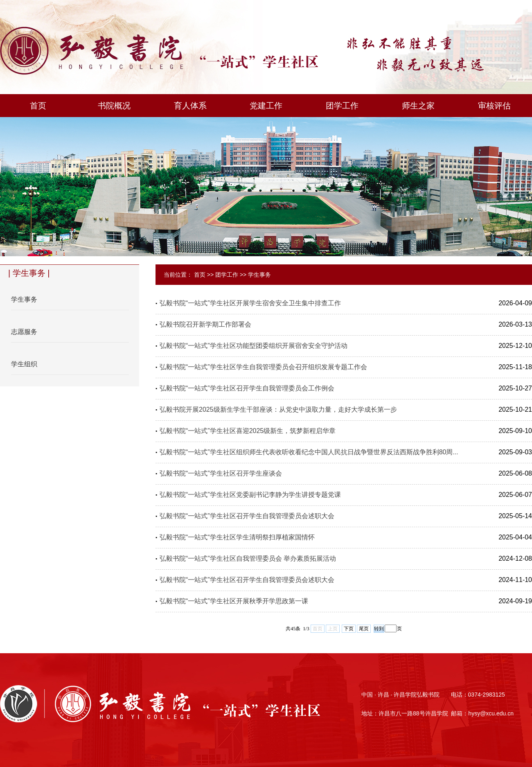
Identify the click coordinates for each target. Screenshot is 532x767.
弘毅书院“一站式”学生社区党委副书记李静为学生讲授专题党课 (250, 495)
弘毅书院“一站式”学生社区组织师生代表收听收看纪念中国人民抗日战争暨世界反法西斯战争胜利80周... (309, 452)
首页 (200, 275)
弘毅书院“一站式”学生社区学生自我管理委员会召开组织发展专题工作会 (263, 367)
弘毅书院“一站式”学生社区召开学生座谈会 (221, 473)
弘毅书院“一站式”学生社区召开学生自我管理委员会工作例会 (247, 388)
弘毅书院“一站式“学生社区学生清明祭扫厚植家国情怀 (237, 537)
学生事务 (259, 275)
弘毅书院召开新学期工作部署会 (205, 324)
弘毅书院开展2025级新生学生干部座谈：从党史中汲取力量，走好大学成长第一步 (278, 409)
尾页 (364, 629)
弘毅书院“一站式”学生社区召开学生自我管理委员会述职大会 (247, 516)
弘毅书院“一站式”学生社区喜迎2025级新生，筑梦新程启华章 (248, 431)
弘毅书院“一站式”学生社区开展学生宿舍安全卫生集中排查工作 (250, 303)
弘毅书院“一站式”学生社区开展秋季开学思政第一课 (234, 601)
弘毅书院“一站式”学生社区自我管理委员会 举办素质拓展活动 (248, 558)
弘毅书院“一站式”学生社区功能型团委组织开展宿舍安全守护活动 (254, 346)
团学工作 (227, 275)
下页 (349, 629)
